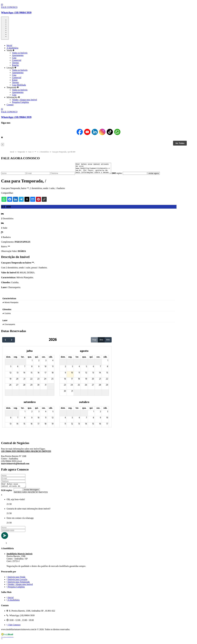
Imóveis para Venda (16, 580)
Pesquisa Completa (20, 102)
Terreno (15, 63)
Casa (14, 58)
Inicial (9, 45)
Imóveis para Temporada (18, 585)
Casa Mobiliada (19, 85)
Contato (10, 105)
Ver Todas (180, 143)
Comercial (17, 60)
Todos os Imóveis (20, 53)
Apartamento (18, 55)
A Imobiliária (12, 48)
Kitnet (15, 80)
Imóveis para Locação (17, 582)
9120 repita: (7, 493)
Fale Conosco (14, 628)
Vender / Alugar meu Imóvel (24, 100)
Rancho (15, 65)
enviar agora (158, 175)
